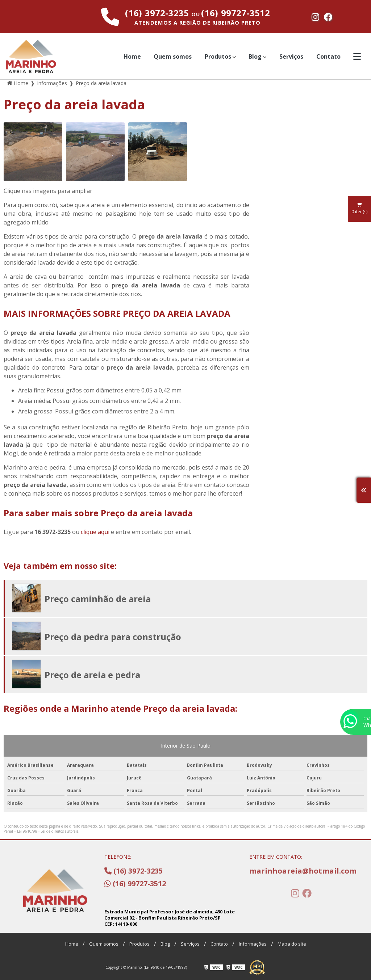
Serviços (291, 56)
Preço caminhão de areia (98, 599)
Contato (328, 56)
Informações (253, 944)
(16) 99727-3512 (235, 13)
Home (132, 56)
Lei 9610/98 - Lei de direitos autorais (48, 831)
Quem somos (173, 56)
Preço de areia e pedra (92, 675)
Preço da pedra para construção (113, 637)
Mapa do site (292, 944)
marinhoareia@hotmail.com (301, 871)
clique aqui (95, 532)
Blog (255, 56)
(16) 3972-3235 (158, 13)
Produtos (218, 56)
